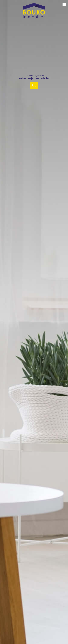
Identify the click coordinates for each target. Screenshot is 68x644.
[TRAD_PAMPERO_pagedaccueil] (34, 18)
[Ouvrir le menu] (65, 5)
